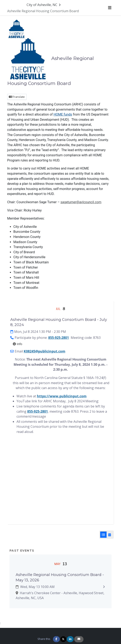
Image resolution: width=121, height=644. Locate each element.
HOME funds (63, 114)
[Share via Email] (79, 639)
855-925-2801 (59, 338)
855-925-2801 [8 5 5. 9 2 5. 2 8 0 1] (38, 411)
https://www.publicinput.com (62, 396)
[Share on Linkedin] (70, 639)
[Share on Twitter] (63, 639)
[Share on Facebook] (56, 639)
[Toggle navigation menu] (110, 8)
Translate (17, 97)
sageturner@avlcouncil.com (81, 202)
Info (18, 344)
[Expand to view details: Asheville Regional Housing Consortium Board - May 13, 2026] (104, 587)
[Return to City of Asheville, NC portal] (44, 5)
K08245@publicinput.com (45, 351)
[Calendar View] (110, 535)
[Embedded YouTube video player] (61, 483)
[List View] (103, 535)
